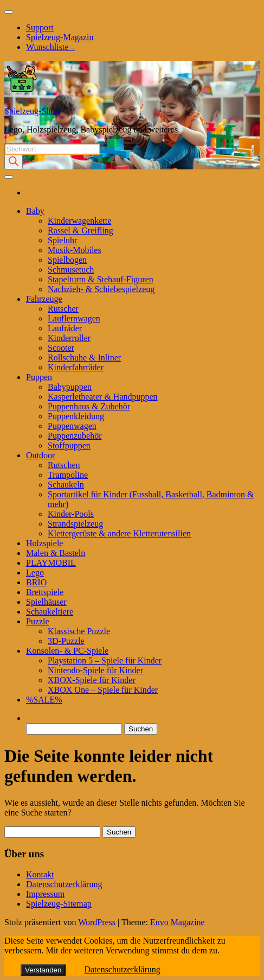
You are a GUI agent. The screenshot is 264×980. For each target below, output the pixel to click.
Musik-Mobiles (75, 250)
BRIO (36, 582)
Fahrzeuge (44, 299)
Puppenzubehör (75, 436)
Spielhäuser (46, 602)
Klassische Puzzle (79, 631)
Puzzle (38, 621)
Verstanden (43, 970)
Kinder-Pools (71, 514)
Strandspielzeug (75, 524)
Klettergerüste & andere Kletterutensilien (119, 533)
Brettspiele (45, 592)
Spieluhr (62, 240)
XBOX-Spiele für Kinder (92, 680)
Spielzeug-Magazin (60, 37)
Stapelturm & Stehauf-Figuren (101, 279)
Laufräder (65, 328)
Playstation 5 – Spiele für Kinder (105, 660)
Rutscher (63, 309)
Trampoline (68, 475)
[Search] (14, 162)
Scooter (61, 348)
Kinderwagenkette (79, 221)
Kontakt (40, 874)
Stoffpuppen (69, 445)
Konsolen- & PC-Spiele (67, 651)
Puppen (39, 377)
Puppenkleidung (76, 416)
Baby (35, 211)
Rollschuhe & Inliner (84, 358)
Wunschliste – (50, 47)
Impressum (45, 894)
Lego (35, 573)
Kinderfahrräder (76, 367)
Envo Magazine (178, 922)
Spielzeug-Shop (32, 111)
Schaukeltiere (50, 612)
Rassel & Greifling (81, 230)
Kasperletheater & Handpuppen (103, 397)
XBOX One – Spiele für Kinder (103, 690)
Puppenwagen (72, 426)
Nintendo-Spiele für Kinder (95, 670)
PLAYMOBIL (51, 563)
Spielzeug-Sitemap (59, 904)
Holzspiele (44, 543)
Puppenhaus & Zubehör (89, 406)
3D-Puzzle (66, 641)
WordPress (97, 922)
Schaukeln (66, 485)
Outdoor (40, 455)
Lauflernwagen (74, 318)
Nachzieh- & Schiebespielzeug (101, 289)
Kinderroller (69, 338)
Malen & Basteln (56, 553)
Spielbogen (67, 260)
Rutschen (64, 465)
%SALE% (44, 700)
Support (40, 27)
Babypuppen (70, 387)
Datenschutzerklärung (64, 884)
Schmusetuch (71, 270)
